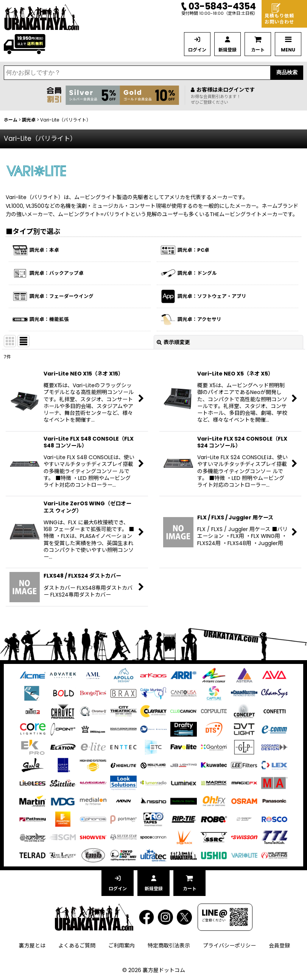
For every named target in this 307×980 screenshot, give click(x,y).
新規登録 (228, 50)
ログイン (197, 50)
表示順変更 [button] (173, 342)
